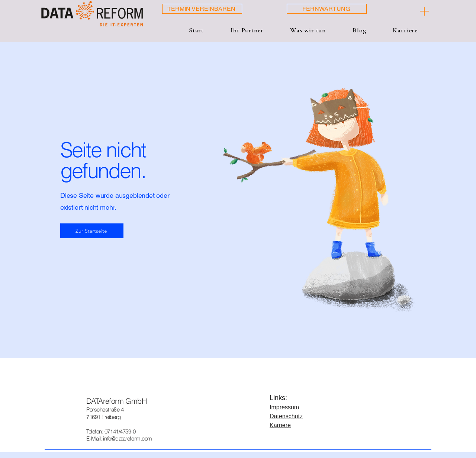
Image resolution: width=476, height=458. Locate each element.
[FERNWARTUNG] (327, 9)
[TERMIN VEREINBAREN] (202, 9)
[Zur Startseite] (92, 231)
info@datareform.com (127, 438)
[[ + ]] (408, 11)
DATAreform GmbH (116, 401)
